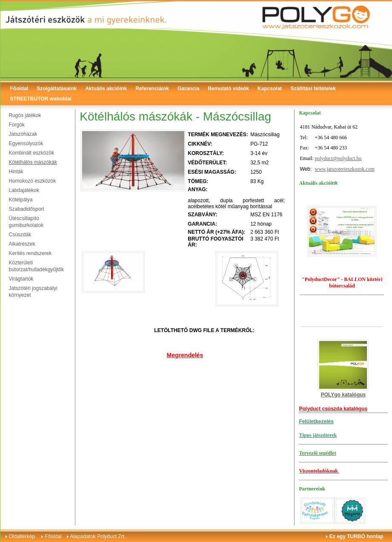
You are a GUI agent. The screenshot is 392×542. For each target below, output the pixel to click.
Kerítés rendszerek (30, 253)
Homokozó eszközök (33, 181)
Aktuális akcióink (106, 89)
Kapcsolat (270, 89)
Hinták (16, 172)
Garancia (188, 89)
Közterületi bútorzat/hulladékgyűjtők (36, 266)
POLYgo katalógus (343, 395)
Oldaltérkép (22, 536)
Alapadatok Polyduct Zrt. (98, 536)
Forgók (17, 125)
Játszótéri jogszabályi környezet (33, 292)
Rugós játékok (25, 115)
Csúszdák (20, 235)
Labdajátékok (24, 190)
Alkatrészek (22, 244)
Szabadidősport (27, 209)
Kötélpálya (21, 200)
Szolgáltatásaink (57, 89)
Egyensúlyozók (26, 143)
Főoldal (19, 89)
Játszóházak (23, 134)
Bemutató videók (228, 89)
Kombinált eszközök (32, 153)
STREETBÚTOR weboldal (41, 99)
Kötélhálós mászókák (33, 162)
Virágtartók (21, 279)
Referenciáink (152, 89)
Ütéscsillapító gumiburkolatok (26, 222)
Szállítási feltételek (313, 89)
